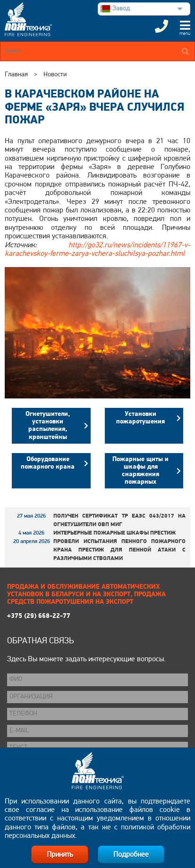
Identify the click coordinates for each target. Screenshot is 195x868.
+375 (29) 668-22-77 (39, 616)
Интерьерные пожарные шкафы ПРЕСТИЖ (114, 533)
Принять (60, 855)
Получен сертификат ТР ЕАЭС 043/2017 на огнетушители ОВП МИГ (119, 520)
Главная (16, 75)
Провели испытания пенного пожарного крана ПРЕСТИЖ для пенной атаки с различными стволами (119, 550)
